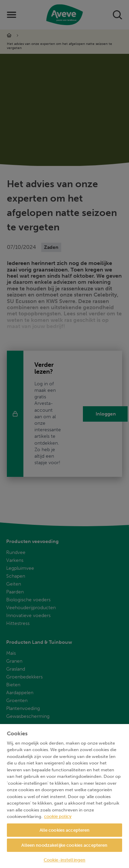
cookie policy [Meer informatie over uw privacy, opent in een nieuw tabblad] (58, 816)
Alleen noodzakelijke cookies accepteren (64, 845)
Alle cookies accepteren (65, 830)
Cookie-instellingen (64, 860)
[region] (64, 796)
